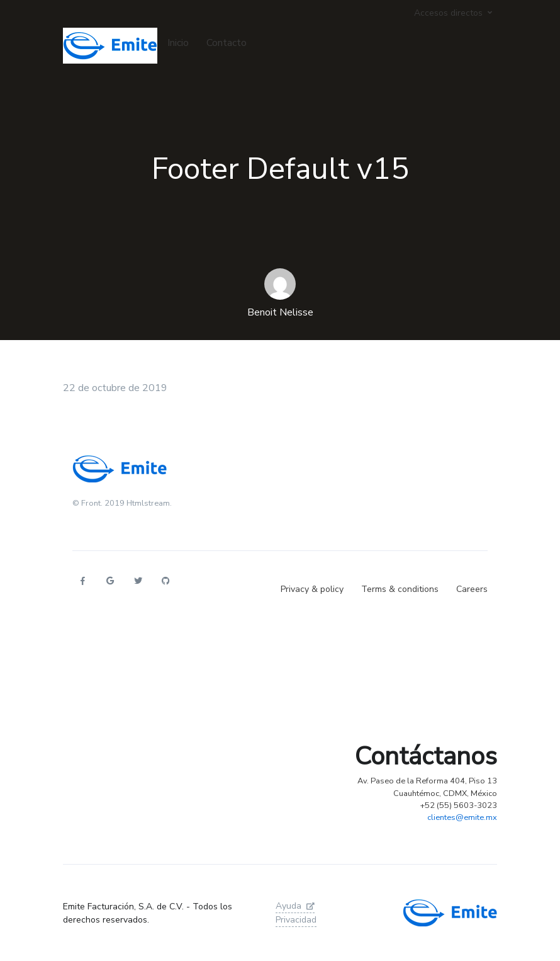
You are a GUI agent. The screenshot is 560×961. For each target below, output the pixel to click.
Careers (472, 589)
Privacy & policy (312, 589)
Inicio (178, 43)
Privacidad (296, 920)
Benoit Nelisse (280, 312)
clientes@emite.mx (462, 817)
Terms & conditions (400, 589)
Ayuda (295, 906)
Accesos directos (448, 13)
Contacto (227, 43)
